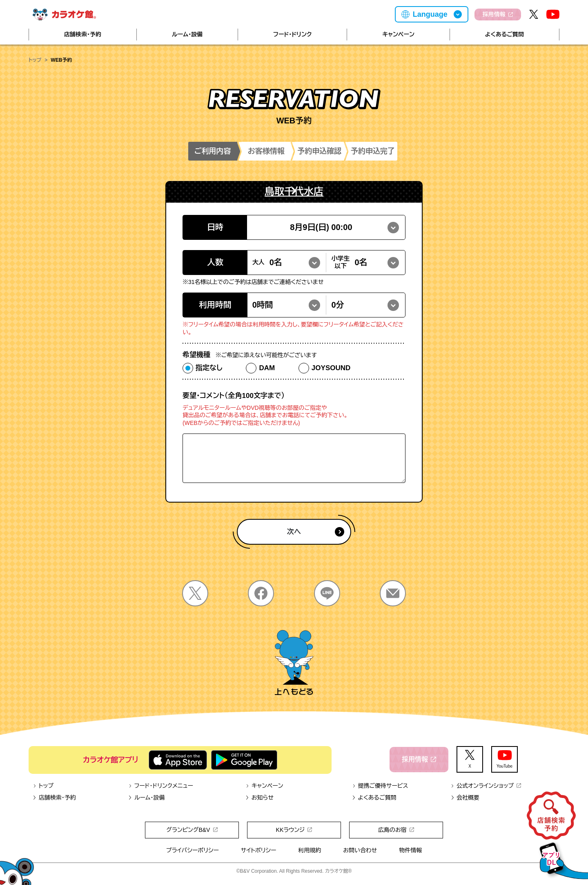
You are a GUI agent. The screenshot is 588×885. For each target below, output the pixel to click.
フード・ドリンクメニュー (161, 786)
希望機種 (250, 355)
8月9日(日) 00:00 (321, 227)
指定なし (209, 368)
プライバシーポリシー (193, 850)
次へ (316, 532)
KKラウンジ (294, 830)
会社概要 (465, 798)
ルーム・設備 (187, 34)
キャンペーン (398, 34)
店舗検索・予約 (83, 34)
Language (430, 14)
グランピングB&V (192, 830)
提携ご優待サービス (380, 786)
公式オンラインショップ (486, 786)
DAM (267, 368)
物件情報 (410, 850)
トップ (35, 60)
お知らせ (259, 798)
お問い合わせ (360, 850)
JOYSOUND (331, 368)
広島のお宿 (396, 830)
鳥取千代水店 (294, 191)
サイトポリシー (259, 850)
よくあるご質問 (504, 34)
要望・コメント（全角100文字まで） (234, 396)
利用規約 (310, 850)
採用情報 (498, 14)
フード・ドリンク (292, 34)
